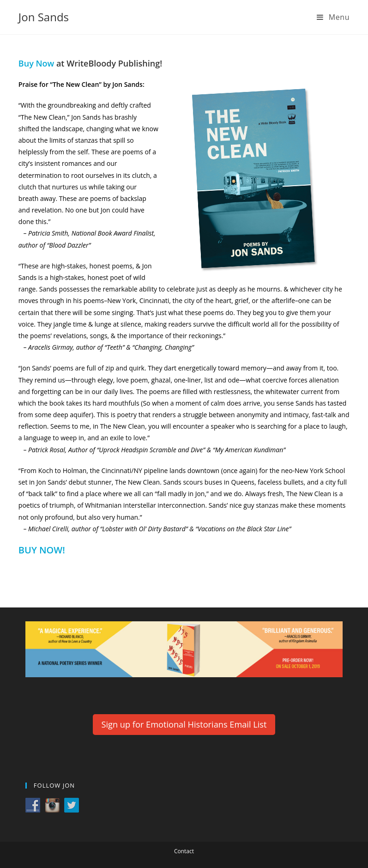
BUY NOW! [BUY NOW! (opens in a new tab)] (42, 550)
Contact (184, 851)
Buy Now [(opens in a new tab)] (36, 63)
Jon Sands (44, 17)
